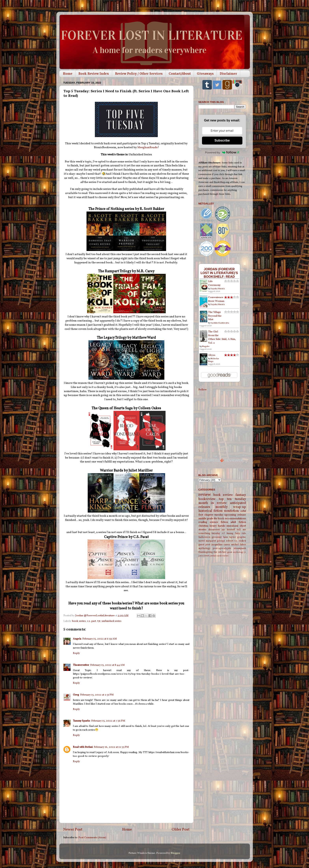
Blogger (175, 853)
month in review (213, 503)
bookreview (207, 499)
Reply (76, 653)
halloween (204, 537)
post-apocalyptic (222, 548)
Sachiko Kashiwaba (220, 323)
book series (79, 621)
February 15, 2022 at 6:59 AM (100, 639)
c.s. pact (92, 621)
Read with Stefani (83, 747)
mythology (204, 548)
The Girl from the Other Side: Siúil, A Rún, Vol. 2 (222, 337)
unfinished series (112, 621)
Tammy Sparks (81, 721)
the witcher (220, 552)
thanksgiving (206, 552)
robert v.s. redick (236, 541)
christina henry (208, 526)
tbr (216, 519)
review (205, 495)
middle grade (206, 519)
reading (203, 522)
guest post (204, 545)
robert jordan (210, 556)
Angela (77, 639)
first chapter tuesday (211, 515)
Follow (202, 390)
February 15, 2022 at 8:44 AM (107, 665)
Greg (76, 695)
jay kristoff (228, 530)
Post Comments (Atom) (92, 838)
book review (223, 495)
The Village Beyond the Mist (215, 316)
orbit (243, 511)
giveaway (217, 537)
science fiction (219, 522)
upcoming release (235, 515)
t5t (99, 621)
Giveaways (205, 74)
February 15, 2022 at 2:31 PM (97, 695)
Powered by (222, 152)
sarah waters (222, 556)
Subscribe (222, 140)
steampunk (240, 548)
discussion (214, 530)
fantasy (241, 495)
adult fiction (238, 522)
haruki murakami (228, 526)
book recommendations (232, 519)
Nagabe (206, 346)
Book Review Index (94, 74)
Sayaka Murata (218, 289)
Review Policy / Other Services (139, 74)
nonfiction (231, 511)
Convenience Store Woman (216, 299)
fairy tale (240, 533)
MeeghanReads (148, 148)
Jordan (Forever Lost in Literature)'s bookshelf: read (219, 273)
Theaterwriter (81, 665)
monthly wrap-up (231, 507)
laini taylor (229, 537)
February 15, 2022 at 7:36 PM (108, 721)
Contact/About (180, 74)
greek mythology (235, 552)
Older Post (181, 830)
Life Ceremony (214, 283)
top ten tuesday (232, 499)
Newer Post (73, 830)
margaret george (215, 541)
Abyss (212, 355)
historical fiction (211, 511)
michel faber (239, 545)
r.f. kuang (228, 533)
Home (68, 74)
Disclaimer (228, 74)
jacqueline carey (221, 545)
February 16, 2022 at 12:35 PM (111, 747)
